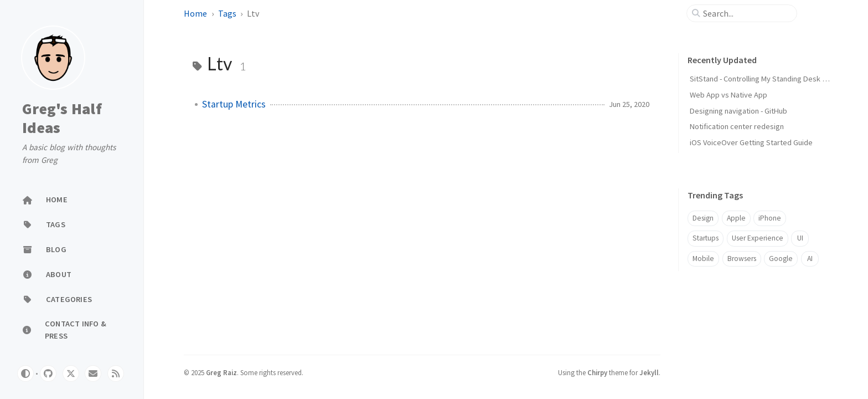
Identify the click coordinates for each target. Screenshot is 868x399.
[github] (48, 374)
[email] (93, 374)
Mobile (703, 259)
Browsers (742, 259)
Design (703, 218)
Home (195, 13)
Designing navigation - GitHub (738, 111)
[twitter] (71, 374)
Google (781, 259)
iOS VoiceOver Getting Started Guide (751, 142)
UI (800, 238)
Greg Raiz (221, 372)
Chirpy (597, 372)
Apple (736, 218)
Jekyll (649, 372)
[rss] (116, 374)
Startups (706, 238)
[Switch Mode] (25, 374)
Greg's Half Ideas (62, 118)
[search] (746, 13)
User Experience (758, 238)
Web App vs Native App (728, 95)
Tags (227, 13)
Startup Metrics (234, 104)
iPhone (770, 218)
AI (810, 259)
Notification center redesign (737, 126)
